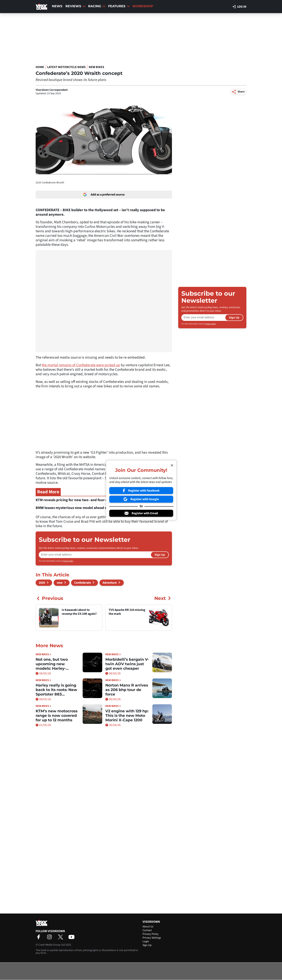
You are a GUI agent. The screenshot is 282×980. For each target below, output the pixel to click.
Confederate (83, 583)
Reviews (75, 6)
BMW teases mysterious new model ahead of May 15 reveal (85, 508)
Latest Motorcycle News (66, 67)
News (57, 6)
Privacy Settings (152, 938)
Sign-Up (147, 945)
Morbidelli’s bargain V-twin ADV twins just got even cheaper (127, 664)
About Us (148, 927)
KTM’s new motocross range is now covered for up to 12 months (57, 716)
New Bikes (96, 67)
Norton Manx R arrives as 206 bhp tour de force (127, 690)
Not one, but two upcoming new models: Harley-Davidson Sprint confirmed (52, 664)
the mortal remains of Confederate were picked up (81, 365)
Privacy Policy (68, 561)
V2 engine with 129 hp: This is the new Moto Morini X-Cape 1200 (127, 716)
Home (40, 67)
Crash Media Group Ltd (52, 945)
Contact (147, 930)
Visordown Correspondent (52, 90)
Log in (239, 7)
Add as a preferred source (104, 195)
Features (119, 6)
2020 (42, 583)
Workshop (143, 6)
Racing (97, 6)
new (60, 583)
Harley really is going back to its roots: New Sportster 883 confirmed (56, 690)
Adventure (110, 583)
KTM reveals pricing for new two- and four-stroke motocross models (93, 500)
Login (146, 941)
